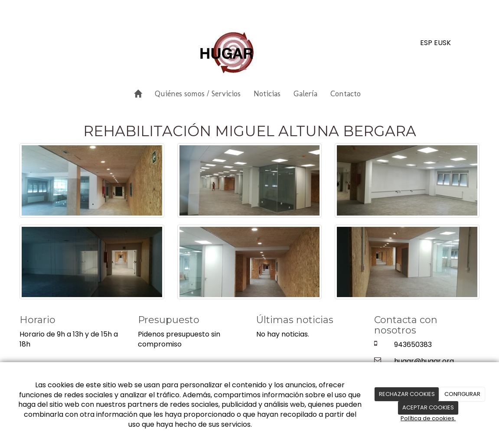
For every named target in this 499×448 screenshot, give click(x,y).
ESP (426, 43)
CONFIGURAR (462, 394)
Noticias (267, 94)
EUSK (442, 43)
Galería (305, 94)
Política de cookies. (428, 418)
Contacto (346, 94)
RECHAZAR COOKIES (407, 394)
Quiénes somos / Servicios (198, 94)
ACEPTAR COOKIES (428, 407)
